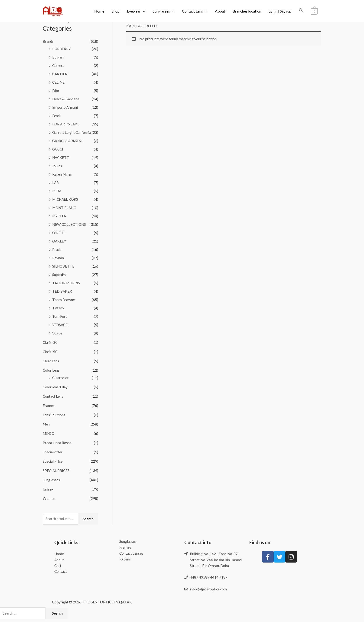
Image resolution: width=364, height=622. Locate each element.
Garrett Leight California (72, 132)
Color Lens (51, 370)
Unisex (48, 489)
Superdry (59, 274)
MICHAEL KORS (66, 199)
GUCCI (58, 149)
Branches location (247, 11)
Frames (49, 405)
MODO (49, 433)
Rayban (58, 258)
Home (99, 11)
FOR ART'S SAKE (66, 124)
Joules (57, 166)
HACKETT (61, 157)
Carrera (58, 65)
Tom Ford (60, 316)
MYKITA (60, 216)
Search (88, 519)
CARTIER (60, 74)
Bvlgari (58, 57)
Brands (48, 41)
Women (49, 498)
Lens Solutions (54, 415)
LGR (56, 182)
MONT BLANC (65, 208)
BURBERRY (62, 49)
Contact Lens (192, 11)
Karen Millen (62, 174)
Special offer (53, 452)
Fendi (57, 116)
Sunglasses (161, 11)
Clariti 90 (50, 352)
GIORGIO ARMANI (68, 141)
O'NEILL (59, 233)
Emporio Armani (65, 107)
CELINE (59, 82)
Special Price (53, 461)
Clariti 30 (50, 342)
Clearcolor (61, 378)
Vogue (57, 333)
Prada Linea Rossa (57, 443)
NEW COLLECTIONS (70, 224)
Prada (57, 249)
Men (46, 424)
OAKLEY (59, 241)
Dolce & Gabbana (66, 99)
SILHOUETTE (64, 266)
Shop (116, 11)
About (220, 11)
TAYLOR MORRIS (67, 283)
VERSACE (60, 325)
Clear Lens (51, 361)
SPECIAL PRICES (56, 470)
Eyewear (134, 11)
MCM (57, 191)
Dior (56, 90)
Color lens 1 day (55, 387)
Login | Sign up (280, 11)
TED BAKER (62, 291)
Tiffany (58, 308)
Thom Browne (64, 300)
